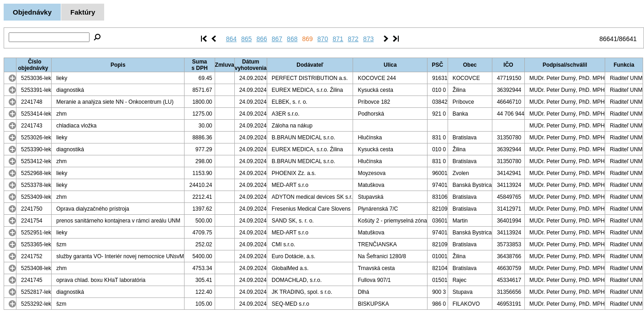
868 (292, 39)
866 (261, 39)
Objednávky (32, 12)
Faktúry (83, 12)
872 (353, 39)
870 (323, 39)
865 (246, 39)
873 (368, 39)
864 (231, 39)
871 (338, 39)
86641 (608, 39)
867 (277, 39)
